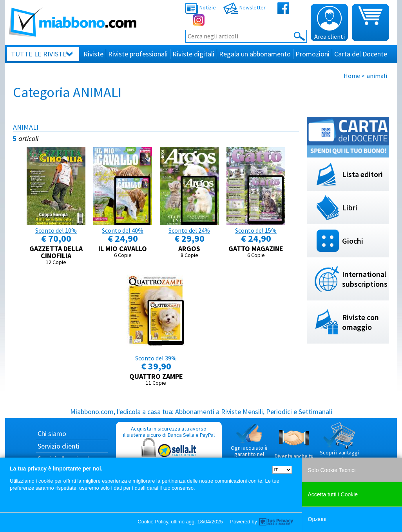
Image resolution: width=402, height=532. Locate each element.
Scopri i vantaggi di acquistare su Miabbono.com (339, 445)
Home (352, 76)
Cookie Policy (153, 522)
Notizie (201, 7)
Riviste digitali (193, 54)
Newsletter (244, 7)
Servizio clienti (59, 446)
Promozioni (312, 54)
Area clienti (330, 23)
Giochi (353, 241)
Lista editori (362, 174)
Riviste (93, 54)
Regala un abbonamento (255, 54)
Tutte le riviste (39, 54)
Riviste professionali (138, 54)
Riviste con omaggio (360, 322)
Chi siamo (52, 433)
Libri (350, 207)
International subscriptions (365, 279)
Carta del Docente (361, 54)
